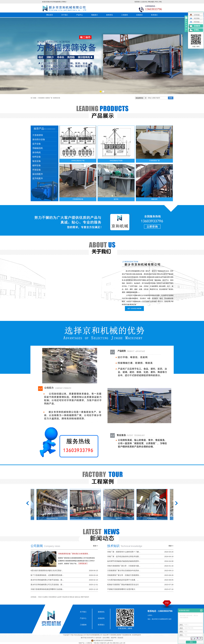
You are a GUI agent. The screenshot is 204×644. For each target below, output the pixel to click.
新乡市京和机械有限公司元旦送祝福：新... (47, 585)
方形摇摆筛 (41, 98)
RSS (156, 2)
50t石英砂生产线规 (116, 161)
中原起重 (64, 597)
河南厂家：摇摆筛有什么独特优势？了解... (124, 552)
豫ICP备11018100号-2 (88, 638)
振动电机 (37, 152)
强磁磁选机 (38, 148)
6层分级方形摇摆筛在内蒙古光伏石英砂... (47, 570)
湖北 (117, 643)
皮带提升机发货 (154, 518)
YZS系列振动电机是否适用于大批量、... (123, 580)
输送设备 (37, 161)
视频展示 (95, 15)
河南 (95, 643)
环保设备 (37, 170)
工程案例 (124, 15)
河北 (111, 643)
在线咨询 (101, 618)
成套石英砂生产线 (54, 518)
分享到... (197, 30)
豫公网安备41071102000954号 (103, 640)
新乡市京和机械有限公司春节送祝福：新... (47, 580)
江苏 (124, 643)
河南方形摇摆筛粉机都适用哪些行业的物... (47, 589)
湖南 (114, 643)
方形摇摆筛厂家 (154, 161)
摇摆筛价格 (57, 98)
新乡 (98, 643)
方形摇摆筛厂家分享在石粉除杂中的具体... (124, 570)
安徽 (102, 643)
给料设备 (37, 157)
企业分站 (144, 2)
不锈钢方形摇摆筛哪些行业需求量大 (121, 589)
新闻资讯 (109, 15)
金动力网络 (106, 638)
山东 (121, 643)
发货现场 (87, 518)
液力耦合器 (71, 597)
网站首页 (50, 15)
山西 (108, 643)
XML (160, 2)
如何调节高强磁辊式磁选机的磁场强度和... (124, 561)
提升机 (116, 199)
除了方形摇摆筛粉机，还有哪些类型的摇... (47, 575)
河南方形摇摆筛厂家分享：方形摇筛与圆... (124, 566)
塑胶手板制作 (85, 597)
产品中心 (80, 15)
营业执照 (120, 638)
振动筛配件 (38, 174)
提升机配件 (38, 178)
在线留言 (139, 15)
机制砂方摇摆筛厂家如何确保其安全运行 (123, 585)
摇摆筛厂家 (49, 98)
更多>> (96, 546)
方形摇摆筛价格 (78, 199)
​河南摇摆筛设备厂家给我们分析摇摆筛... (74, 554)
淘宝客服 (195, 18)
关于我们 (65, 15)
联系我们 (137, 2)
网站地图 (151, 2)
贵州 (105, 643)
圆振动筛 (154, 199)
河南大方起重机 (43, 597)
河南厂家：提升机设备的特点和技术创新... (124, 556)
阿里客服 (195, 22)
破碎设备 (37, 165)
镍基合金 (78, 597)
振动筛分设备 (39, 139)
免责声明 (114, 638)
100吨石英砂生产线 (78, 161)
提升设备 (37, 144)
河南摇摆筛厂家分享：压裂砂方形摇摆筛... (124, 575)
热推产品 (82, 643)
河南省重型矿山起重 (55, 597)
